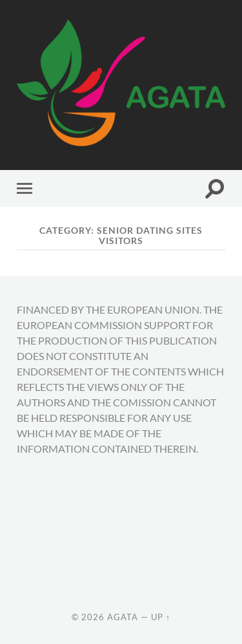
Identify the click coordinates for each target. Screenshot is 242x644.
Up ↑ (161, 617)
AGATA (123, 617)
